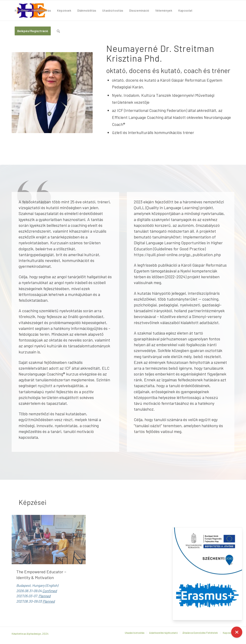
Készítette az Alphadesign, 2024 (30, 634)
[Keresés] (58, 31)
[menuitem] (21, 10)
